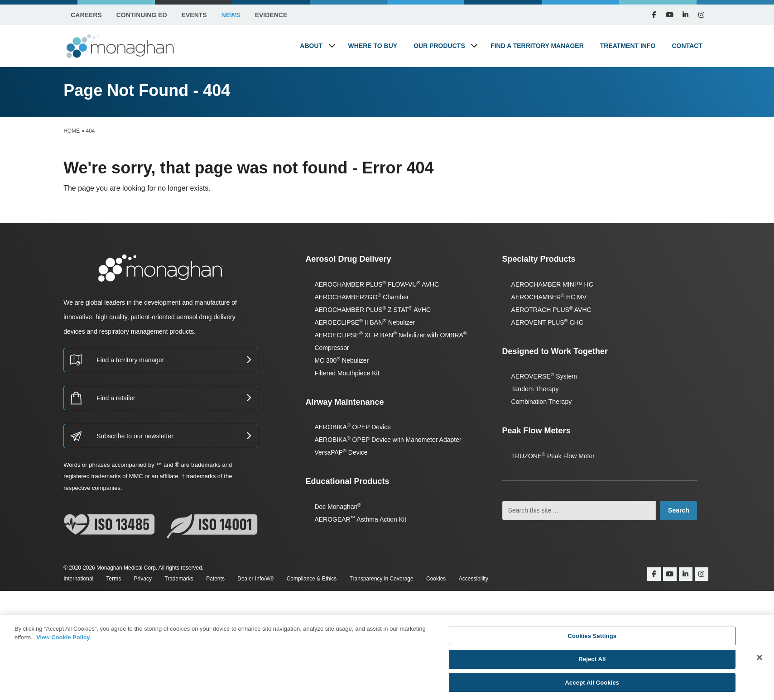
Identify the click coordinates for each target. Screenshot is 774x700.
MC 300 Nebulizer (341, 360)
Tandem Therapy (535, 389)
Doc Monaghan (338, 507)
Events (194, 15)
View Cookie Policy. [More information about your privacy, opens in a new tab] (64, 641)
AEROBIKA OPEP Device (353, 427)
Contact (687, 46)
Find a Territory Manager (537, 46)
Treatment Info (628, 46)
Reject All (592, 663)
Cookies (436, 579)
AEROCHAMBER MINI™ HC (552, 284)
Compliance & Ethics (312, 579)
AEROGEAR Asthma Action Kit (360, 519)
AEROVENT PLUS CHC (547, 322)
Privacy (143, 579)
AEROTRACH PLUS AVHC (551, 310)
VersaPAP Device (341, 452)
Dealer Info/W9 (255, 579)
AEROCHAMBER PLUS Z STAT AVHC (373, 310)
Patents (215, 579)
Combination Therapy (542, 402)
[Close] (760, 662)
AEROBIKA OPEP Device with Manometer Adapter (388, 440)
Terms (114, 579)
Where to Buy (373, 46)
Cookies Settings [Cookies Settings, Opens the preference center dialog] (592, 640)
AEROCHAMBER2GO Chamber (361, 297)
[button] (332, 46)
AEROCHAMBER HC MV (549, 297)
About (311, 46)
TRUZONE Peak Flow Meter (553, 456)
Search (679, 510)
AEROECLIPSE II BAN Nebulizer (365, 322)
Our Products (439, 46)
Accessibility (474, 579)
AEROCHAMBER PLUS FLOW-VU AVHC (377, 284)
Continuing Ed (142, 15)
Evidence (271, 15)
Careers (86, 15)
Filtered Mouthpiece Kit (347, 373)
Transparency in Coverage (382, 579)
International (78, 579)
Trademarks (179, 579)
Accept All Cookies (592, 687)
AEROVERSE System (544, 376)
